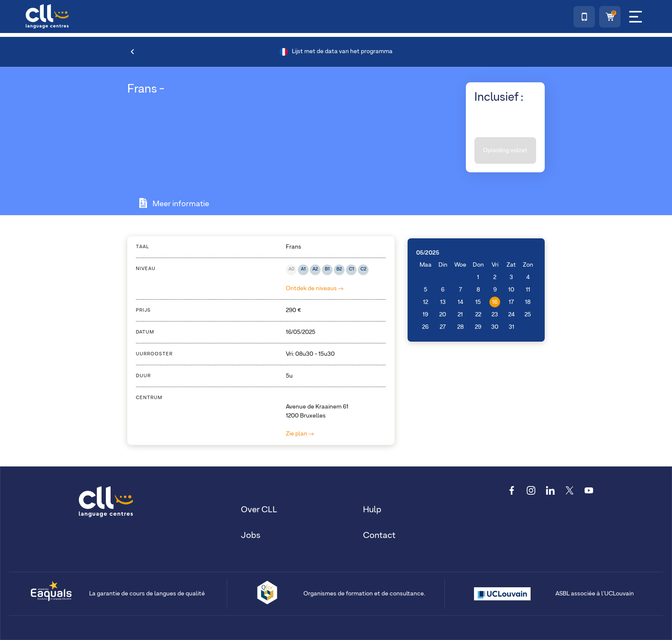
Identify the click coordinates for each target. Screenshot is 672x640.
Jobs (251, 535)
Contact (379, 535)
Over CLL (259, 510)
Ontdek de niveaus (315, 288)
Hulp (372, 510)
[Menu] (636, 17)
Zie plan (300, 434)
